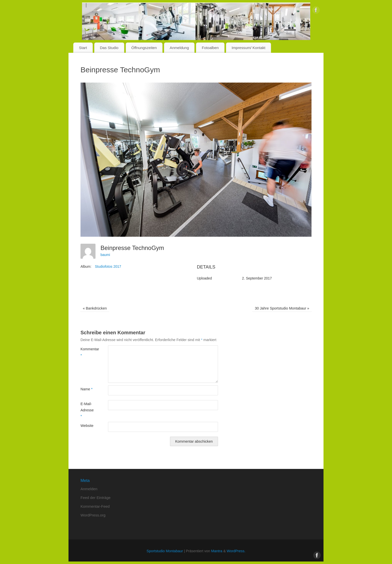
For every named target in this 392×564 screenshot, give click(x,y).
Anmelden (89, 489)
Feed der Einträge (95, 498)
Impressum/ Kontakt (248, 48)
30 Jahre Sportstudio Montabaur (282, 308)
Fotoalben (210, 48)
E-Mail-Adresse (87, 410)
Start (83, 48)
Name (86, 389)
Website (87, 426)
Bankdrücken (95, 308)
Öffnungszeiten (144, 48)
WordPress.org (93, 515)
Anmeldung (179, 48)
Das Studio (109, 48)
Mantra (217, 551)
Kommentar (87, 352)
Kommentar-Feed (95, 506)
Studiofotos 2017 (108, 266)
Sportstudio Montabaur (165, 551)
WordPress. (236, 551)
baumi (105, 255)
